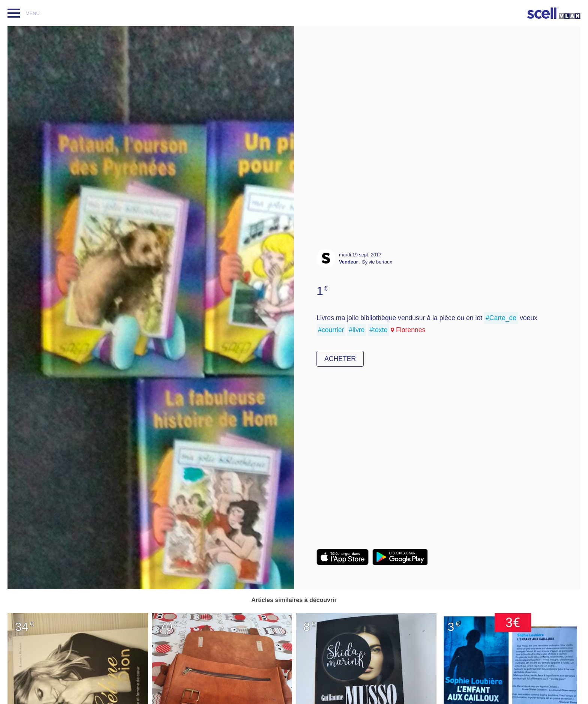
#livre (357, 330)
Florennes (411, 330)
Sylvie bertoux (377, 262)
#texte (378, 330)
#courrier (331, 330)
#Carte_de (501, 318)
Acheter (340, 359)
